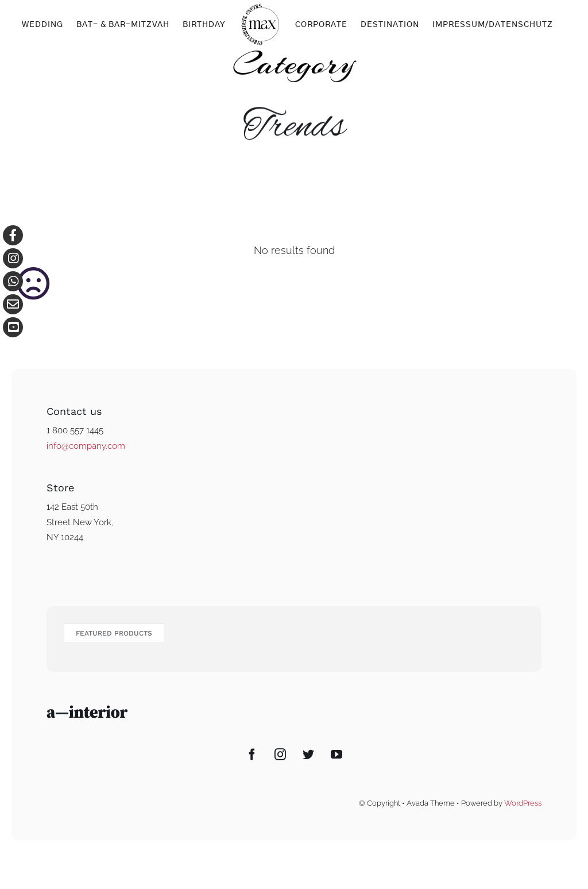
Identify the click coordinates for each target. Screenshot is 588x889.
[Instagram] (280, 755)
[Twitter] (308, 755)
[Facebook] (252, 755)
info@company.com (86, 446)
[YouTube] (336, 755)
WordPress (523, 803)
